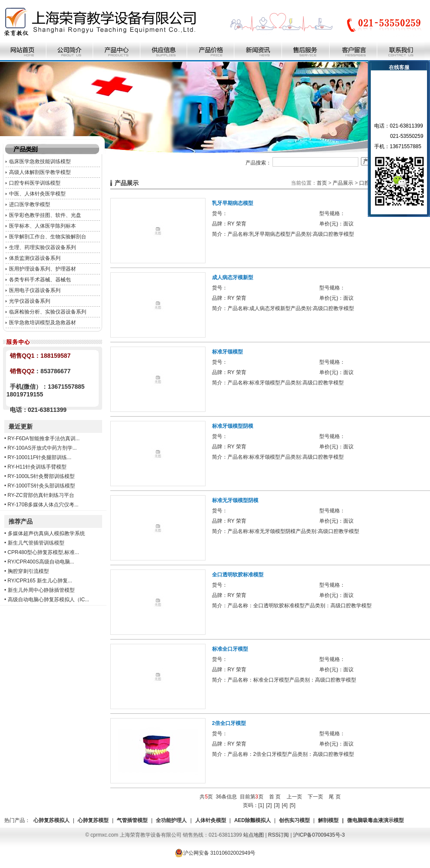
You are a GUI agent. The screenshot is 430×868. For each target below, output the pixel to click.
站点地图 (254, 835)
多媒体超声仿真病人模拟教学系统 (46, 533)
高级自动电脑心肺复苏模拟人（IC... (48, 600)
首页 (322, 183)
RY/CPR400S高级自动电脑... (41, 562)
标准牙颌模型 (227, 352)
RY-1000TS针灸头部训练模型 (41, 486)
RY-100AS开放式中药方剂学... (42, 448)
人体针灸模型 (211, 820)
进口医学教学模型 (30, 204)
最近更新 (21, 426)
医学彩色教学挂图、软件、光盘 (45, 215)
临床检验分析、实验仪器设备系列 (48, 312)
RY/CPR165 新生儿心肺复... (40, 581)
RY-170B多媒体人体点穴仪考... (43, 505)
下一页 (315, 797)
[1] (261, 805)
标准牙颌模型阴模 (233, 426)
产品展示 (343, 183)
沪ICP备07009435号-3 (319, 835)
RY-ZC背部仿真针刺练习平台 (41, 495)
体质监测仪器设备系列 (35, 258)
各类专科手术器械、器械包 (40, 280)
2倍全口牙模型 (229, 723)
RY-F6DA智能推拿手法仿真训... (44, 439)
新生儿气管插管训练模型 (36, 543)
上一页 (294, 797)
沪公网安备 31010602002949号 (215, 853)
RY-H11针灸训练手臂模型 (37, 467)
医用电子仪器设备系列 (35, 290)
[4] (285, 805)
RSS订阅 (279, 835)
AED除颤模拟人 (253, 820)
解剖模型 (328, 820)
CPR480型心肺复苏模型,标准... (44, 552)
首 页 (275, 797)
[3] (277, 805)
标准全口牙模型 (230, 649)
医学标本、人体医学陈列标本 (42, 226)
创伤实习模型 (294, 820)
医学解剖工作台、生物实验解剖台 (48, 237)
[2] (269, 805)
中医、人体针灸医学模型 (37, 194)
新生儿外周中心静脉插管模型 (41, 590)
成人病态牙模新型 (233, 277)
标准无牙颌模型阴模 (235, 500)
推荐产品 (21, 521)
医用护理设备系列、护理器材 (42, 269)
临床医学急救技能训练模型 (40, 161)
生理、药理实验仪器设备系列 (42, 247)
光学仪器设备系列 (30, 301)
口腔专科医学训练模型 (35, 183)
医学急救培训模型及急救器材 (42, 323)
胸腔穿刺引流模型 (28, 571)
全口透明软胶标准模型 (238, 575)
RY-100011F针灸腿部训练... (40, 457)
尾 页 (335, 797)
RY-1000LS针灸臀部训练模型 (41, 476)
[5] (292, 805)
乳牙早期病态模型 (233, 203)
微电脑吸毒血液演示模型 (375, 820)
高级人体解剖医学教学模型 (40, 172)
